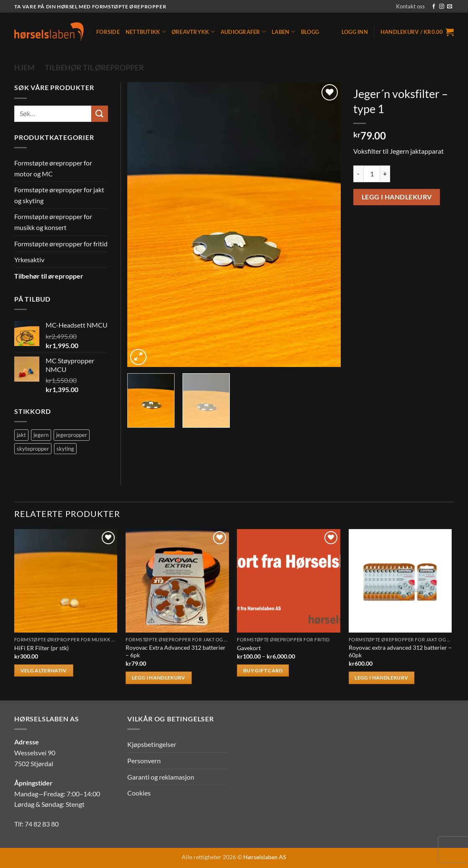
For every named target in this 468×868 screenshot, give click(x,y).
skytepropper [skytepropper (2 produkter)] (33, 449)
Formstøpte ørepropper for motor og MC (53, 168)
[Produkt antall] (372, 174)
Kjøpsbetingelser (152, 744)
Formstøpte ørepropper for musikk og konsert (53, 222)
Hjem (24, 67)
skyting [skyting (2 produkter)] (65, 449)
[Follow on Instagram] (442, 7)
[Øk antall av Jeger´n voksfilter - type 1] (385, 174)
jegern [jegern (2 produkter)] (41, 435)
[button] (355, 32)
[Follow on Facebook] (434, 7)
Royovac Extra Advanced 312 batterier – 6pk (176, 651)
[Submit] (100, 114)
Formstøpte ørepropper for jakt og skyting (59, 195)
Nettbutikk (146, 32)
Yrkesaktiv (29, 260)
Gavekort (249, 648)
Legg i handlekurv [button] (159, 678)
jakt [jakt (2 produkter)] (21, 435)
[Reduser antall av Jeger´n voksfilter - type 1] (358, 174)
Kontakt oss (410, 6)
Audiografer (243, 32)
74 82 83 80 (42, 824)
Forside (108, 32)
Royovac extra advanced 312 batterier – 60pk (400, 651)
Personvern (144, 761)
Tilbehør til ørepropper (94, 67)
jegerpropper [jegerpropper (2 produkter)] (72, 435)
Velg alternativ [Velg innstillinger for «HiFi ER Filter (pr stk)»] (44, 670)
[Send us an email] (450, 7)
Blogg (310, 32)
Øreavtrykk (193, 32)
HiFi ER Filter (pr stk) (41, 648)
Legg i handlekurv (397, 197)
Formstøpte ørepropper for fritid (61, 244)
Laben (283, 32)
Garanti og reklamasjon (161, 777)
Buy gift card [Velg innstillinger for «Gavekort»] (263, 670)
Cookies (139, 793)
